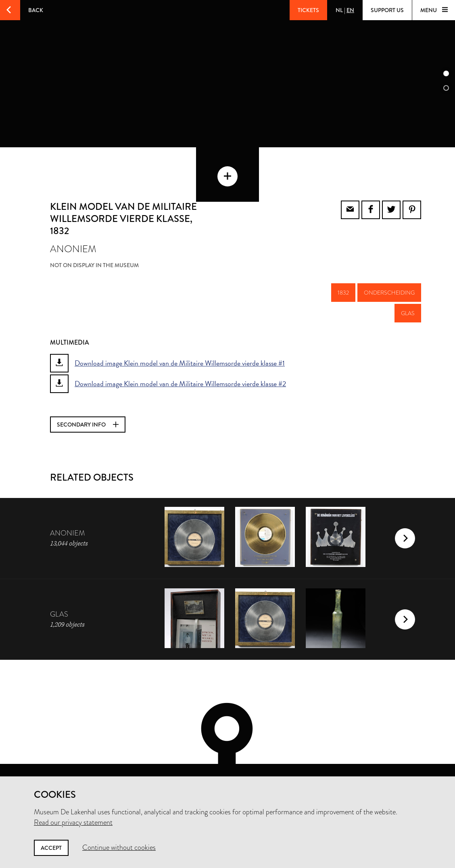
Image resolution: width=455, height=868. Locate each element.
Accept (51, 848)
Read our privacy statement (73, 822)
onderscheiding (389, 259)
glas (408, 280)
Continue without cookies (119, 847)
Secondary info (88, 391)
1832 (343, 259)
